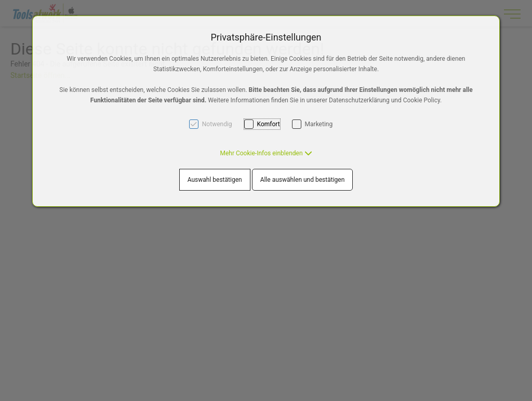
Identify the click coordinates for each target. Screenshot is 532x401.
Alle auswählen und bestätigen (303, 180)
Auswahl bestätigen (215, 180)
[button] (266, 153)
